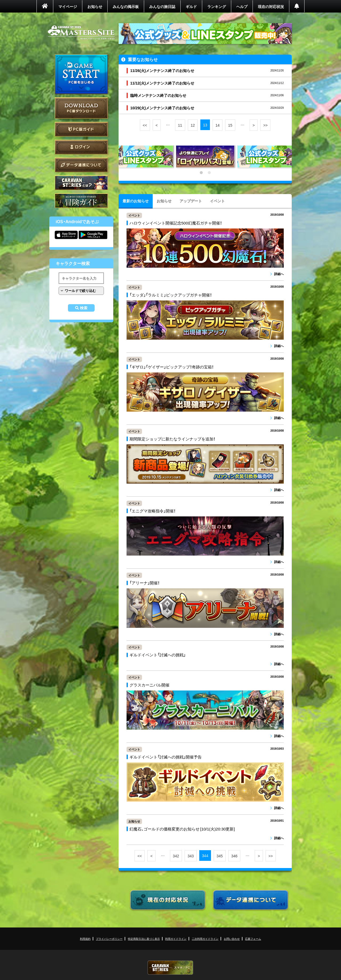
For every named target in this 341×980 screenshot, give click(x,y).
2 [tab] (209, 173)
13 (205, 125)
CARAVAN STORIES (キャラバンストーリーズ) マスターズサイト (81, 33)
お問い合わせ (232, 939)
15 (230, 125)
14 (218, 125)
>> (265, 125)
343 (191, 856)
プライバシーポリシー (109, 939)
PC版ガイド (81, 129)
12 (193, 125)
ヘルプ (242, 6)
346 (234, 856)
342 (176, 856)
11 (180, 125)
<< (145, 125)
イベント (217, 201)
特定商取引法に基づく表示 (144, 939)
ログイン (81, 147)
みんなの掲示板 (126, 6)
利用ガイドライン (176, 939)
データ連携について (81, 165)
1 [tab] (201, 173)
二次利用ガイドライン (205, 939)
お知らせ (95, 6)
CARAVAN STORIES (170, 968)
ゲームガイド (81, 201)
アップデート (191, 201)
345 (220, 856)
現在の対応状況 (271, 6)
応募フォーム (253, 939)
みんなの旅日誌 (162, 6)
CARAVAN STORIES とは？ (81, 183)
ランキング (217, 6)
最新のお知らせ (136, 201)
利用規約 (85, 939)
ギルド (191, 6)
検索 (84, 308)
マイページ (68, 6)
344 (205, 856)
